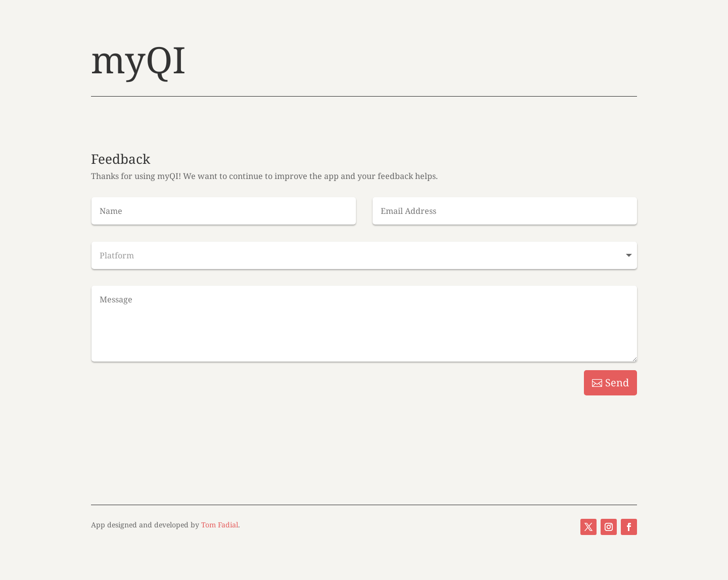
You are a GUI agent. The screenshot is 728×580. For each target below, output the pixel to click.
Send (617, 383)
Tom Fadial (220, 525)
